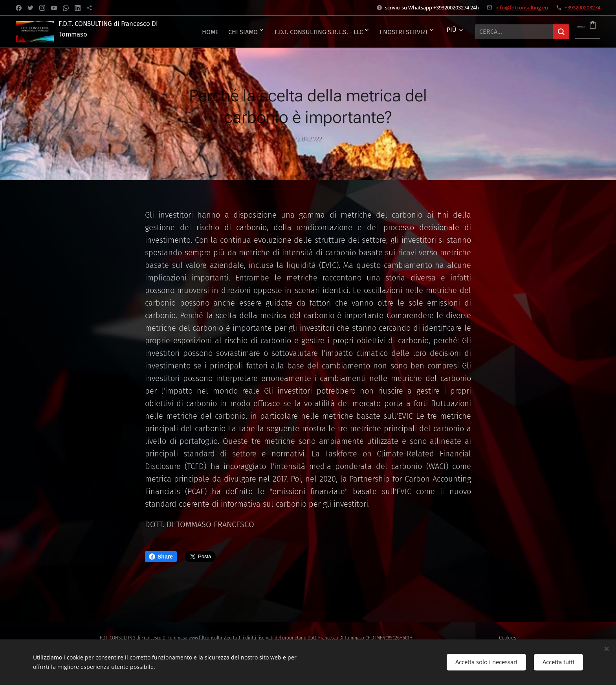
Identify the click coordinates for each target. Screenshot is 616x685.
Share (161, 557)
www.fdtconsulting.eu (210, 638)
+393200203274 (582, 7)
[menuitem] (349, 32)
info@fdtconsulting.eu (522, 7)
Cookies (508, 638)
